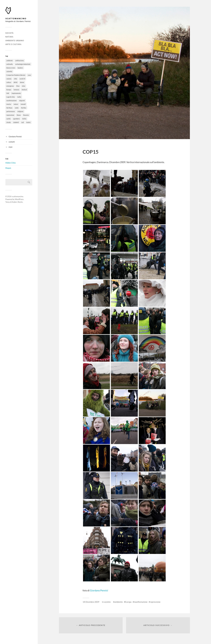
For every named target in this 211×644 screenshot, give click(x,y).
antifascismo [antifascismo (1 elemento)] (20, 61)
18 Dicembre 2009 (91, 602)
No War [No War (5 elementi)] (24, 108)
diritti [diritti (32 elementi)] (16, 82)
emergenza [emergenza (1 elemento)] (10, 86)
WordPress (19, 199)
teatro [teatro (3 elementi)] (28, 122)
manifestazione (141, 602)
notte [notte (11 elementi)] (17, 108)
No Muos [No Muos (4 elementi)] (9, 108)
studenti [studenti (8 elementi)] (16, 122)
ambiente (119, 602)
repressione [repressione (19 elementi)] (10, 115)
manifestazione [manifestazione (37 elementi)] (12, 101)
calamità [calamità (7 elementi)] (9, 71)
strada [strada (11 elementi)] (9, 122)
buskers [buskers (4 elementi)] (20, 68)
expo (10, 147)
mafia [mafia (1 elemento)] (19, 97)
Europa (128, 602)
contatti (12, 142)
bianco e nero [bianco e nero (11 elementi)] (11, 68)
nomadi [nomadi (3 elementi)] (23, 104)
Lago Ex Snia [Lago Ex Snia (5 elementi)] (11, 97)
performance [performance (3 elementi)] (11, 111)
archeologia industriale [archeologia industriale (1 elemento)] (23, 64)
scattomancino (17, 196)
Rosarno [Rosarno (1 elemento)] (26, 115)
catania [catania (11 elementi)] (9, 79)
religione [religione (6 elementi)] (20, 111)
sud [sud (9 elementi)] (23, 122)
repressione (155, 602)
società (9, 33)
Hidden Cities (11, 163)
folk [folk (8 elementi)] (8, 93)
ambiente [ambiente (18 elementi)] (10, 61)
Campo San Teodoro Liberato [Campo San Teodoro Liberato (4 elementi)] (16, 75)
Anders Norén (17, 202)
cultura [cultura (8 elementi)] (9, 82)
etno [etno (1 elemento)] (24, 86)
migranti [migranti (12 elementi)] (22, 101)
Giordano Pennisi (15, 137)
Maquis (8, 168)
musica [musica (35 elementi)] (9, 104)
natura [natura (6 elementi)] (16, 104)
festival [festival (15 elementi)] (24, 90)
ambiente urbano (15, 41)
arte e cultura (13, 44)
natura (9, 37)
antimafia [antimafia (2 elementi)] (10, 64)
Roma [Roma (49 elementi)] (19, 115)
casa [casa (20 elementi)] (29, 75)
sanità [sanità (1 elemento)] (8, 119)
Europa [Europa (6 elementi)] (9, 90)
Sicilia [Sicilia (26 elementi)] (24, 119)
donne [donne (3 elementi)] (22, 82)
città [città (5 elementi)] (15, 79)
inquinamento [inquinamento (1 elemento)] (16, 93)
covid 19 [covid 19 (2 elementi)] (22, 79)
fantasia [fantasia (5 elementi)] (16, 90)
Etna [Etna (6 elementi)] (18, 86)
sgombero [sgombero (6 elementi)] (16, 119)
